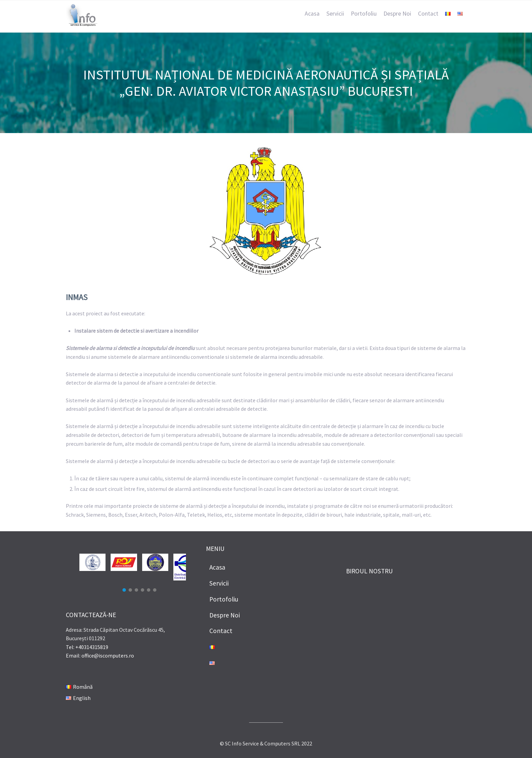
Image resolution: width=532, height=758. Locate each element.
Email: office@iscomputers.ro (100, 655)
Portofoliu (364, 14)
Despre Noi (397, 14)
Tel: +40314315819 (87, 647)
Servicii (335, 14)
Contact (428, 14)
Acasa (312, 14)
